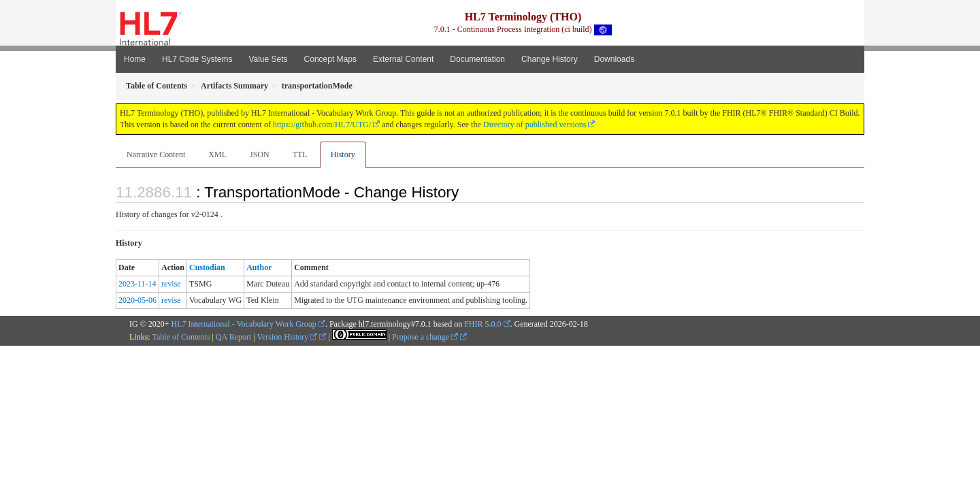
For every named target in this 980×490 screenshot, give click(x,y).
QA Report (233, 337)
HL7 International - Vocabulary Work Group (244, 324)
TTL (300, 154)
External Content (403, 59)
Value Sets (268, 59)
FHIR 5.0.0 (483, 324)
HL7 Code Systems (197, 59)
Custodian (207, 267)
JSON (260, 154)
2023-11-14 (137, 284)
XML (217, 154)
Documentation (477, 59)
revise (171, 284)
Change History (550, 59)
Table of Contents (181, 337)
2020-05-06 (137, 300)
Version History (288, 337)
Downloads (614, 59)
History (343, 154)
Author (259, 267)
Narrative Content (156, 154)
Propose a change (425, 337)
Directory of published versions (535, 125)
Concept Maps (330, 59)
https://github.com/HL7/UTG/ (322, 125)
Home (135, 59)
